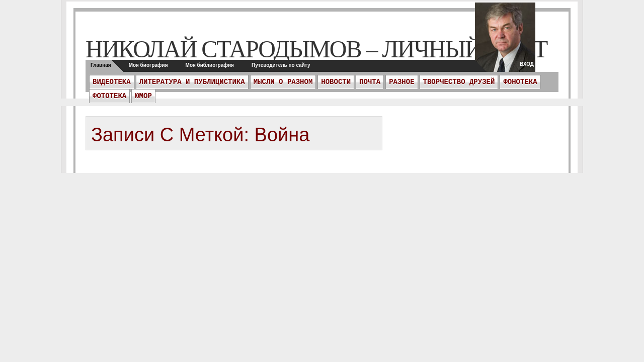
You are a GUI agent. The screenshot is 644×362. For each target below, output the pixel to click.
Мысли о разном (283, 82)
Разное (401, 82)
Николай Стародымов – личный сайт (316, 49)
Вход (527, 64)
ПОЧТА (370, 82)
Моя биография (148, 65)
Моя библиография (210, 65)
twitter (505, 40)
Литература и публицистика (192, 82)
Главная (101, 65)
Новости (336, 82)
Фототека (109, 96)
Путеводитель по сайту (281, 65)
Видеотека (112, 82)
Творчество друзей (459, 82)
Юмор (143, 96)
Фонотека (520, 82)
